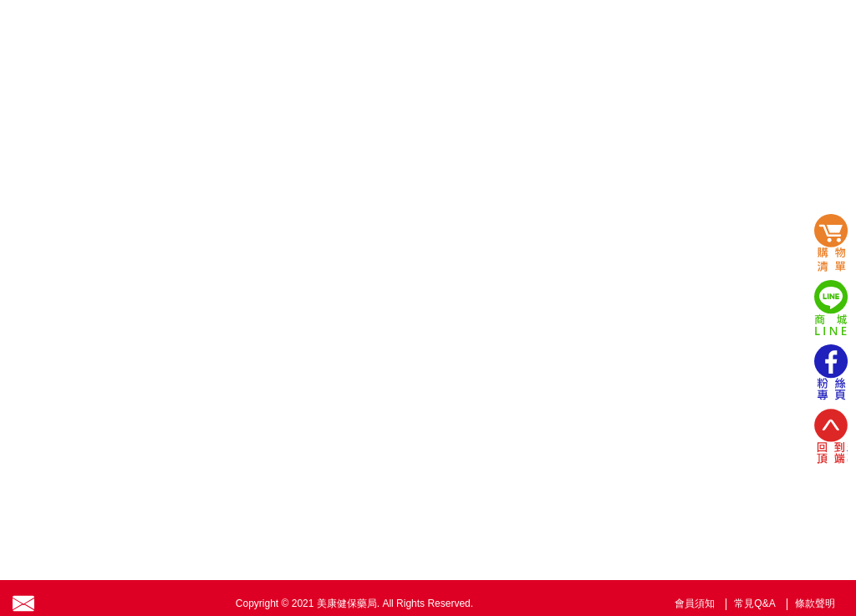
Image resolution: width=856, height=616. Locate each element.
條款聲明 (815, 603)
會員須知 (695, 603)
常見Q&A (754, 603)
